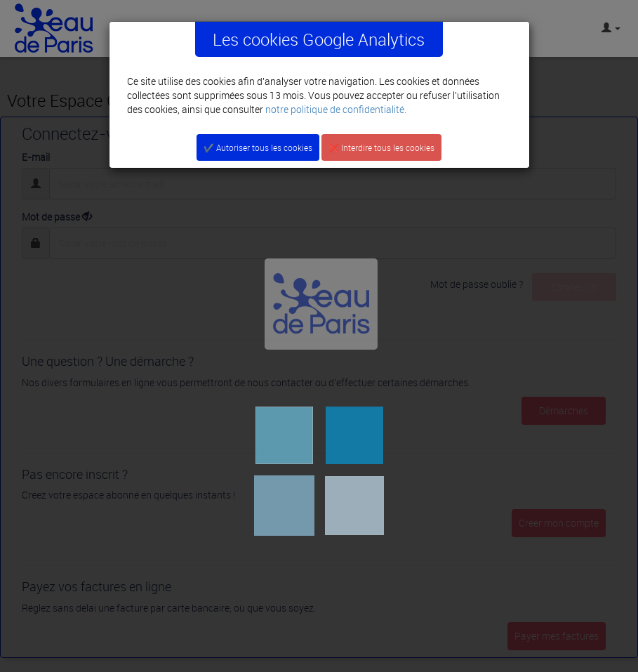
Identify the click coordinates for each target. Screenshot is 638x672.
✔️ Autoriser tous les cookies (258, 147)
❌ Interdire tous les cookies (381, 147)
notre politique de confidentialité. (336, 109)
